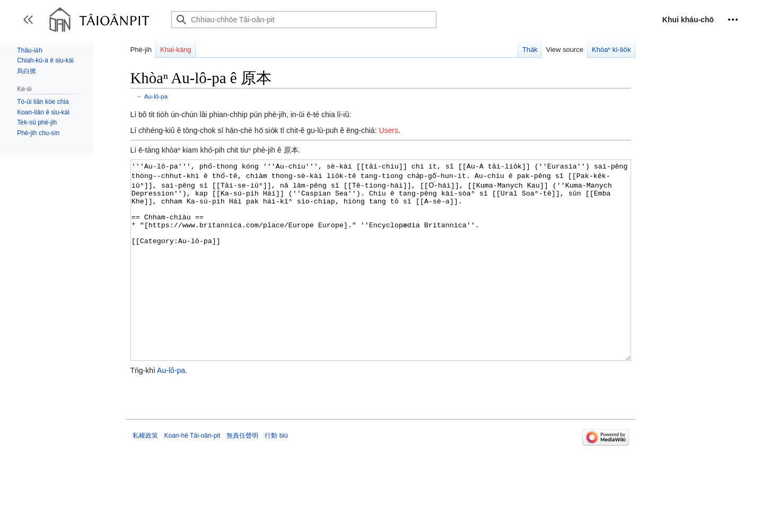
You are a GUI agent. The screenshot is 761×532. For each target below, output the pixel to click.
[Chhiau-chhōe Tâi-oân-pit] (304, 20)
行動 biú (276, 475)
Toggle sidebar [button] (32, 25)
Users (388, 130)
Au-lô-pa (156, 96)
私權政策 (145, 475)
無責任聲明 (242, 475)
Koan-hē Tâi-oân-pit (193, 475)
